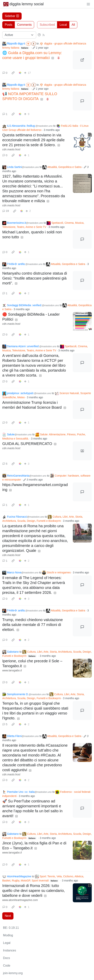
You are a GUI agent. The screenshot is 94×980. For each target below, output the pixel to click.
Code (7, 966)
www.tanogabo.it (12, 670)
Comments (24, 25)
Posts (9, 25)
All (73, 25)
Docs (6, 958)
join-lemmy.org (13, 973)
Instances (9, 950)
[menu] (88, 4)
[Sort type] (19, 35)
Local (63, 25)
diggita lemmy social (23, 4)
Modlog (8, 935)
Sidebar (12, 16)
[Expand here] (82, 142)
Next (8, 916)
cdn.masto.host (11, 149)
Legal (7, 943)
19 (6, 211)
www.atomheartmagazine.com (20, 900)
